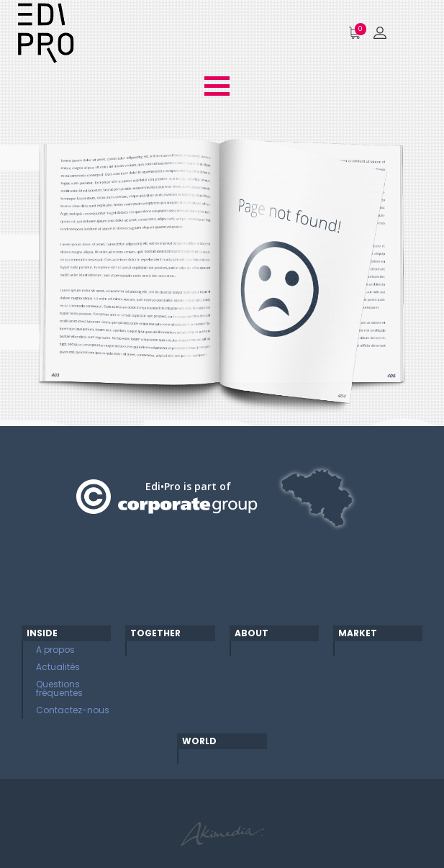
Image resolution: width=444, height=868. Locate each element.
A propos (55, 650)
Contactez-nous (73, 710)
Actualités (58, 667)
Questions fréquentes (59, 688)
